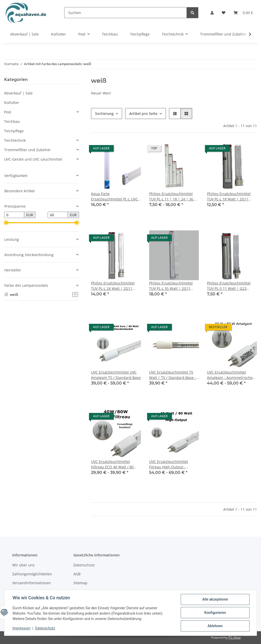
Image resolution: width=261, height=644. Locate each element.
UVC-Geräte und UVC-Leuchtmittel (33, 159)
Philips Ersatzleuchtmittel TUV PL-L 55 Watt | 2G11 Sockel (171, 286)
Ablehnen (215, 626)
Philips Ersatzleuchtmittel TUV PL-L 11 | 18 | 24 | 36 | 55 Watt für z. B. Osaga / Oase (173, 196)
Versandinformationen (31, 583)
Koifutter (12, 103)
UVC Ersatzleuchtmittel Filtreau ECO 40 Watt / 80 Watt (112, 464)
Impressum (21, 628)
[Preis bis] (58, 215)
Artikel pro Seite (143, 114)
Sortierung (104, 114)
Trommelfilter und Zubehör (27, 150)
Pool (8, 112)
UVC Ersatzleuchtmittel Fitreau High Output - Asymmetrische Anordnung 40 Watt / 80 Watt (172, 464)
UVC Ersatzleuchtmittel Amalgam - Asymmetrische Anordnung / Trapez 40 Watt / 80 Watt (231, 375)
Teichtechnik (15, 140)
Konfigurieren (215, 613)
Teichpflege (14, 131)
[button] (212, 13)
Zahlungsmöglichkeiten (32, 574)
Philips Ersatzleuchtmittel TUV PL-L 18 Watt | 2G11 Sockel (229, 196)
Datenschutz (45, 628)
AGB (77, 574)
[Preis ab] (14, 215)
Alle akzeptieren (215, 599)
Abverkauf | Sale (18, 93)
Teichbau (12, 121)
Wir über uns (23, 565)
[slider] (6, 223)
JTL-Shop (234, 637)
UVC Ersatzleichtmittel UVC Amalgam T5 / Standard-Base (116, 375)
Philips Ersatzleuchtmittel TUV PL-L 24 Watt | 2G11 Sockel (113, 286)
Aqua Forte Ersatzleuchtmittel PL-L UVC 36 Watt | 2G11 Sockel (114, 196)
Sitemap (80, 583)
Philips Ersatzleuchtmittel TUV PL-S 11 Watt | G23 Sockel (229, 286)
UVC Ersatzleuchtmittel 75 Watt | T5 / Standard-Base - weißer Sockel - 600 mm (173, 375)
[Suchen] (126, 13)
